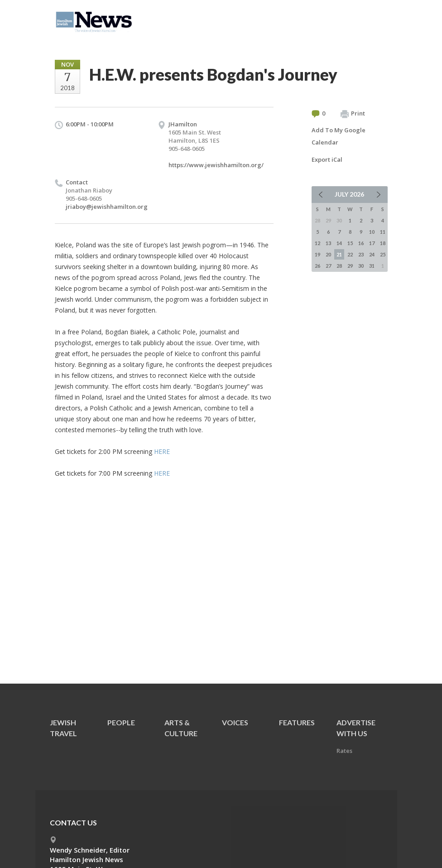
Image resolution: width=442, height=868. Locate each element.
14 (339, 243)
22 (350, 254)
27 (328, 266)
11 (383, 232)
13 (328, 243)
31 (372, 266)
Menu (377, 19)
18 (383, 243)
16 (361, 243)
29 (350, 266)
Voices (235, 722)
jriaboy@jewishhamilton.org (107, 207)
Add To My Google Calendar (339, 136)
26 (317, 266)
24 (372, 254)
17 (372, 243)
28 (339, 266)
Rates (344, 751)
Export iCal (327, 159)
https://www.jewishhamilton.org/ (216, 165)
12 (317, 243)
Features (297, 722)
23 (361, 254)
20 (328, 254)
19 (317, 254)
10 (372, 232)
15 (350, 243)
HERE (162, 451)
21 (339, 254)
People (121, 722)
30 (361, 266)
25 (383, 254)
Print (353, 114)
